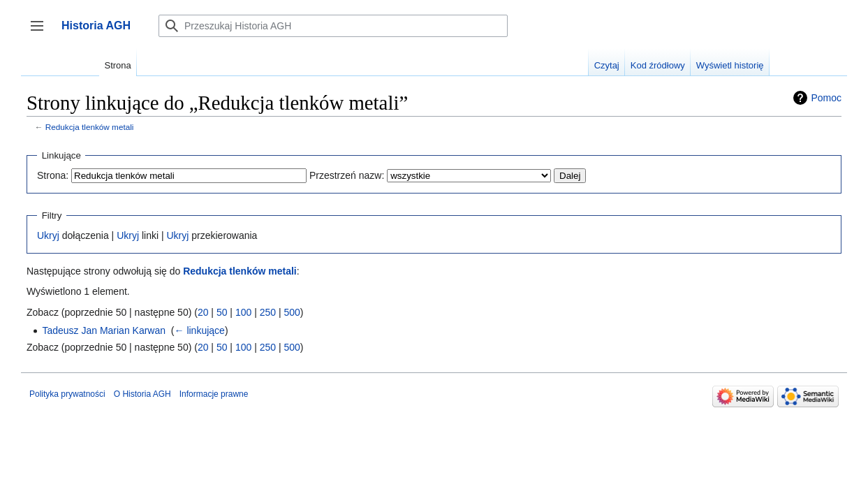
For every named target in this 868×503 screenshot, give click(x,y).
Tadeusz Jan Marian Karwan (104, 330)
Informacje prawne (214, 394)
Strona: (53, 175)
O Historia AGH (142, 394)
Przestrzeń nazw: (347, 175)
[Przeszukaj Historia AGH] (333, 26)
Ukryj (48, 235)
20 (203, 312)
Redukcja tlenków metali (90, 127)
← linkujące (200, 330)
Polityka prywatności (67, 394)
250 (268, 312)
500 (292, 312)
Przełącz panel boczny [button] (42, 32)
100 (243, 312)
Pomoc (826, 98)
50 (222, 312)
